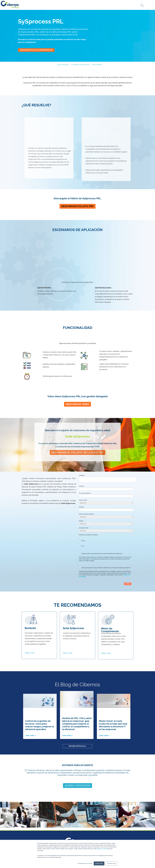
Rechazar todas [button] (111, 863)
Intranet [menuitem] (54, 823)
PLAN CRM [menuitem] (54, 820)
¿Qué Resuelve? (63, 65)
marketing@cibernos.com (83, 823)
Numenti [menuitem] (25, 828)
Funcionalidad (97, 65)
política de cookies (102, 849)
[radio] (106, 499)
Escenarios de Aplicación (81, 65)
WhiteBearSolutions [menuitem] (30, 834)
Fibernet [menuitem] (25, 823)
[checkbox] (106, 501)
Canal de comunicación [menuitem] (58, 826)
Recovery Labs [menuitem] (28, 831)
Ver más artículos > (77, 706)
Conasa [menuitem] (25, 820)
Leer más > (30, 695)
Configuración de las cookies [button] (85, 863)
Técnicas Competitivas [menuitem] (31, 837)
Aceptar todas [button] (99, 863)
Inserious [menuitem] (25, 826)
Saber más (30, 613)
